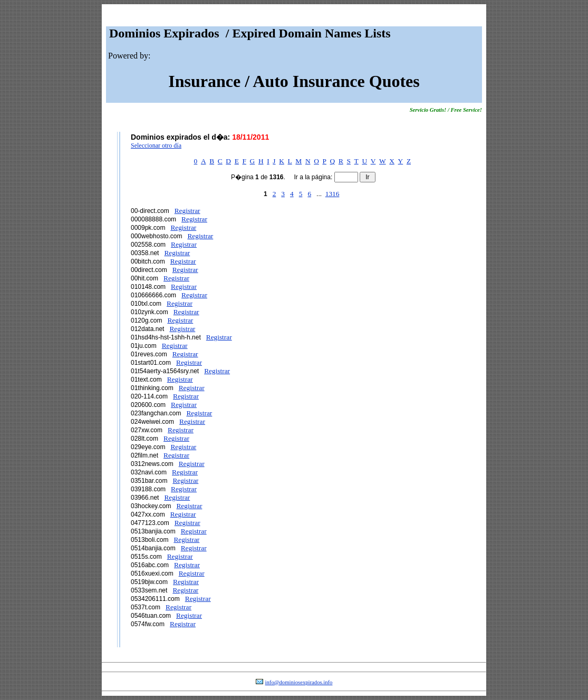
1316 (332, 194)
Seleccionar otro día (156, 145)
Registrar (187, 211)
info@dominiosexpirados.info (299, 682)
